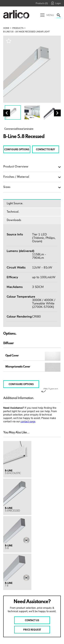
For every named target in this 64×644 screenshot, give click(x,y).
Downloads (14, 220)
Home (6, 28)
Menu (47, 16)
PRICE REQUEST (32, 630)
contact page (28, 421)
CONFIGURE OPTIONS (17, 150)
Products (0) (42, 3)
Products (18, 28)
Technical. (13, 212)
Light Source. (15, 204)
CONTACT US (32, 621)
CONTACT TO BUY (45, 150)
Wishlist (9, 41)
